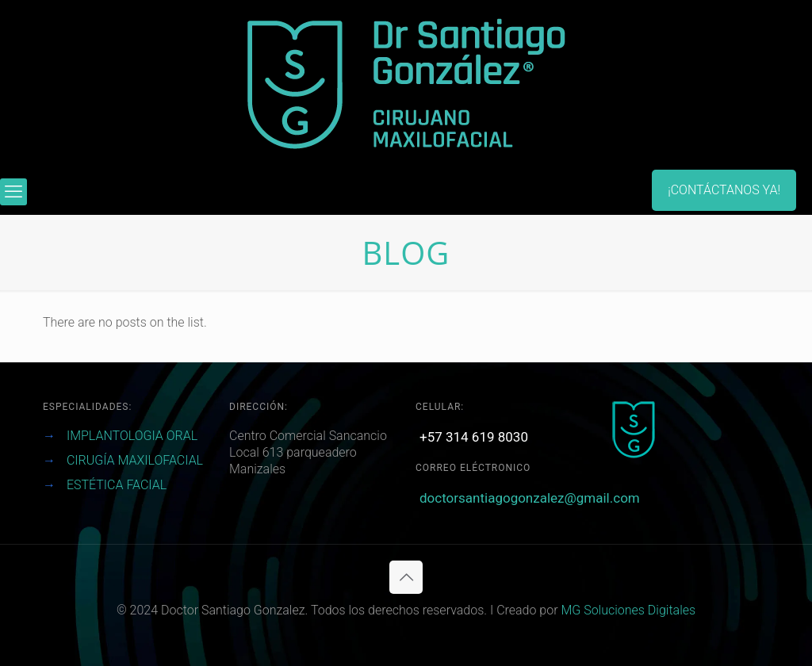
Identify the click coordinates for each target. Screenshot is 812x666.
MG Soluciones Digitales (628, 610)
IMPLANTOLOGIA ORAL (132, 436)
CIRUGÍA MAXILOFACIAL (135, 460)
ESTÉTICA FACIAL (117, 485)
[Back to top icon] (406, 577)
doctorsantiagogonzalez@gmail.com (530, 498)
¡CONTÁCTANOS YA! (724, 190)
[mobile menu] (13, 192)
